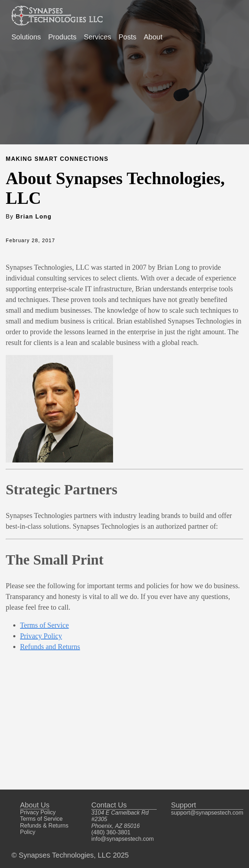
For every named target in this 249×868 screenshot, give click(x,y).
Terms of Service (44, 625)
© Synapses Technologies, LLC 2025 (70, 855)
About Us (35, 805)
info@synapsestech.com (123, 839)
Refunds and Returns (50, 647)
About (153, 37)
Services (97, 37)
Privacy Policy (41, 636)
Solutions (26, 37)
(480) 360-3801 (111, 832)
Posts (127, 37)
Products (62, 37)
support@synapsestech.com (207, 813)
